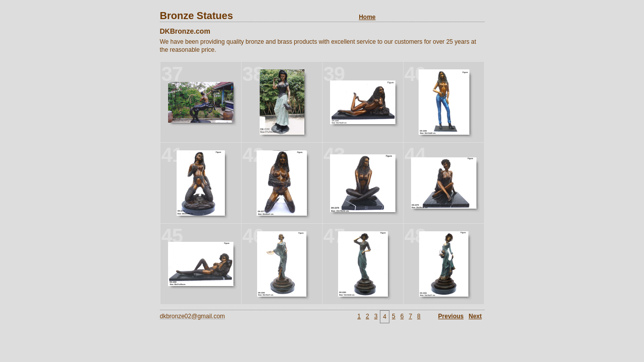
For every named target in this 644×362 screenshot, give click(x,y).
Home (367, 17)
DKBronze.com (185, 31)
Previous (451, 316)
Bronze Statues (268, 16)
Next (475, 316)
